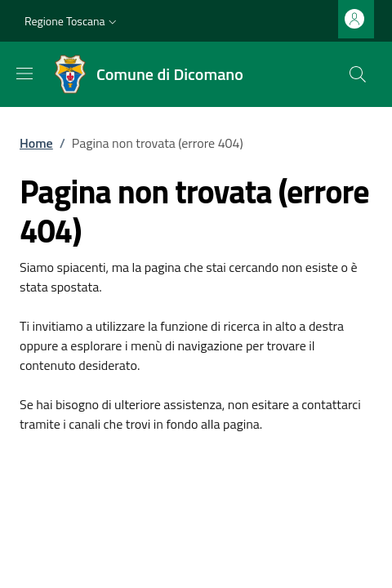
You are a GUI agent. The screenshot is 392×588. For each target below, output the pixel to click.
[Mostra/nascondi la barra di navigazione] (24, 73)
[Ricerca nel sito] (358, 74)
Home (36, 143)
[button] (72, 21)
